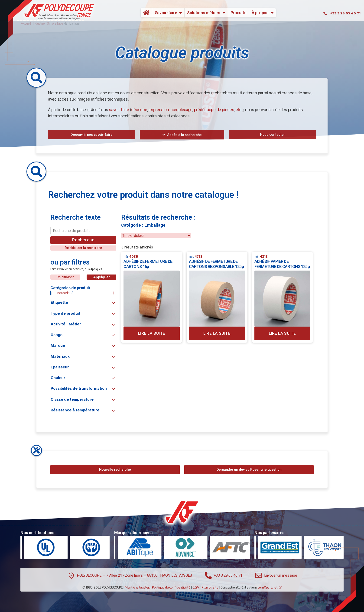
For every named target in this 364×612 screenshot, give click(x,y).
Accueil (145, 13)
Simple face (55, 23)
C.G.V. (196, 587)
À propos (263, 13)
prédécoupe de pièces (214, 110)
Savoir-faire (168, 13)
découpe (139, 110)
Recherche (83, 240)
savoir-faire (119, 110)
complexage (181, 110)
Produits (239, 13)
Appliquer (102, 277)
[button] (92, 135)
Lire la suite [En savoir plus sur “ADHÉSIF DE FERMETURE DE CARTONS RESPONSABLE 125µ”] (217, 333)
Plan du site (210, 587)
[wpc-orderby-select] (156, 235)
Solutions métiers (206, 13)
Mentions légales (137, 587)
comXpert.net (268, 587)
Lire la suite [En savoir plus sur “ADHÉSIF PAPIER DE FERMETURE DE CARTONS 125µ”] (282, 333)
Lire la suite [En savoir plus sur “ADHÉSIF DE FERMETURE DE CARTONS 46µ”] (151, 333)
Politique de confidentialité (171, 587)
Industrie (39, 23)
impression (159, 110)
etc (239, 110)
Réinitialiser (65, 277)
